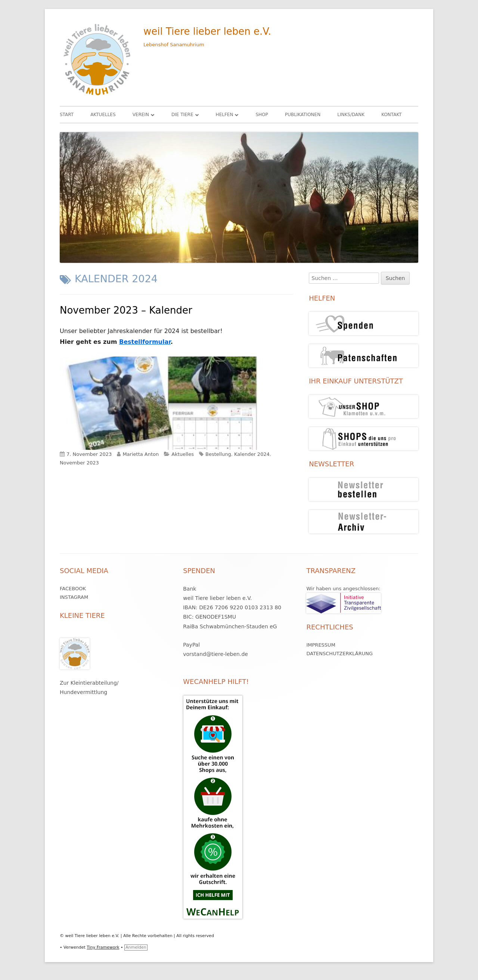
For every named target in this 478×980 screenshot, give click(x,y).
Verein (141, 115)
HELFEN (225, 115)
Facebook (73, 589)
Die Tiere (182, 115)
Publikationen (303, 115)
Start (67, 115)
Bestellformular (145, 342)
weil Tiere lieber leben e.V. (207, 31)
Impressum (321, 645)
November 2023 (79, 463)
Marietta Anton (141, 454)
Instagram (74, 597)
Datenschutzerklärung (339, 654)
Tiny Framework (103, 947)
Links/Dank (351, 115)
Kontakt (392, 115)
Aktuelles (103, 115)
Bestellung (218, 454)
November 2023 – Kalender (126, 310)
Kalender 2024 (252, 454)
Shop (262, 115)
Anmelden (136, 947)
